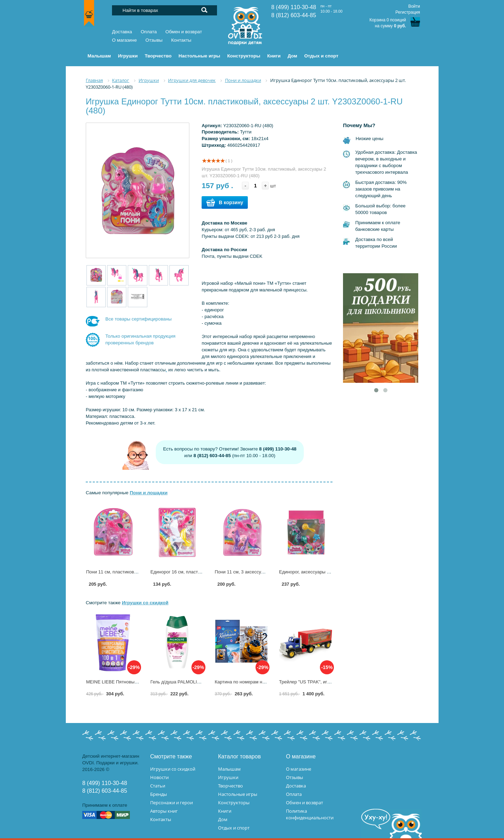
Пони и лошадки (149, 493)
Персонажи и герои (171, 803)
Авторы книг (164, 811)
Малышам (229, 769)
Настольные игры (238, 794)
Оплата (149, 32)
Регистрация (408, 12)
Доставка (122, 32)
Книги (225, 811)
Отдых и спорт (234, 828)
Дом (223, 819)
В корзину (225, 203)
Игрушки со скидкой (145, 603)
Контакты (181, 40)
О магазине (124, 40)
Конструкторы (234, 803)
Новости (159, 777)
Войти (414, 6)
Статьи (158, 786)
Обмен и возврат (184, 32)
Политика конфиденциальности (310, 814)
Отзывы (154, 40)
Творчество (230, 786)
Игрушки (228, 777)
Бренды (159, 794)
